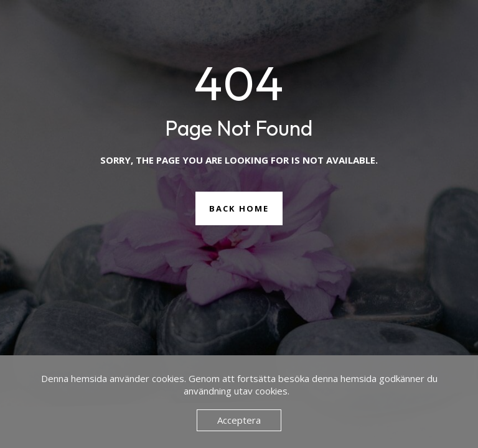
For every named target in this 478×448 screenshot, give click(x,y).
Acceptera (239, 420)
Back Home (239, 208)
